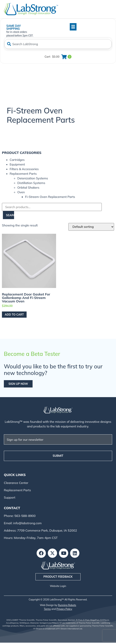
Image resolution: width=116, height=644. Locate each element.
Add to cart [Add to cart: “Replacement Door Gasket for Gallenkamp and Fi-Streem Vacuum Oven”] (14, 315)
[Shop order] (91, 227)
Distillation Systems (31, 183)
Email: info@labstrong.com (23, 523)
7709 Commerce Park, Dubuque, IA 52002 (47, 530)
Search (10, 215)
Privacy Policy (64, 609)
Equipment (17, 164)
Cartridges (17, 160)
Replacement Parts (23, 174)
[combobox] (58, 44)
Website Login (58, 586)
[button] (56, 27)
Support (10, 497)
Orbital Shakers (28, 187)
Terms (47, 609)
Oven (21, 192)
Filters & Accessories (24, 169)
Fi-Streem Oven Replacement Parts (50, 197)
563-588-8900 (25, 516)
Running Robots (67, 605)
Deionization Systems (33, 178)
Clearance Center (16, 483)
